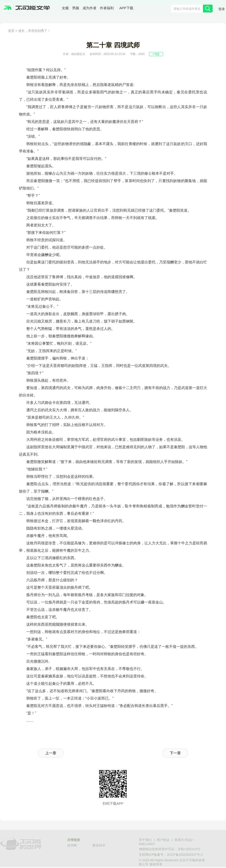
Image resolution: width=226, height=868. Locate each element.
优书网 (72, 845)
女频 (65, 8)
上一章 (51, 753)
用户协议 (163, 840)
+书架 (156, 54)
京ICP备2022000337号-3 (185, 855)
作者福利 (107, 8)
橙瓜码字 (99, 845)
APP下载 (126, 8)
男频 (76, 8)
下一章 (175, 753)
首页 (11, 31)
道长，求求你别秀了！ (34, 31)
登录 (222, 9)
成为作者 (89, 8)
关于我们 (145, 840)
